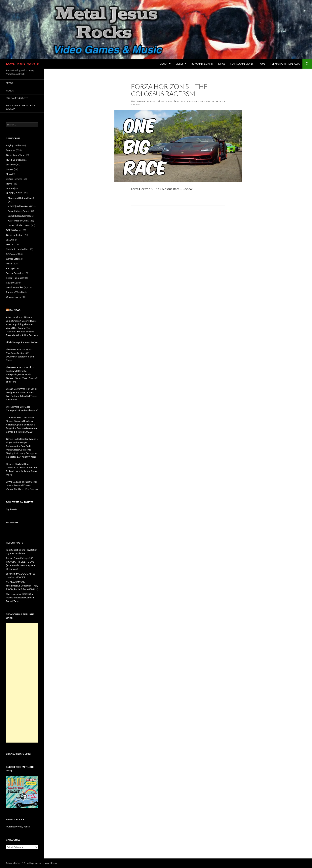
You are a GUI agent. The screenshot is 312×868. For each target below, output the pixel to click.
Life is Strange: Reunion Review (22, 342)
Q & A (9, 240)
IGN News (15, 310)
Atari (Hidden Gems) (19, 221)
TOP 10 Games (14, 230)
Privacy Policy (13, 863)
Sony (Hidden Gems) (19, 211)
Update (10, 188)
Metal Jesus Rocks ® (22, 64)
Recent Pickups (14, 278)
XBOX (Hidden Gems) (19, 206)
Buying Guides (14, 145)
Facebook (12, 522)
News (9, 174)
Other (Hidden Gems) (19, 225)
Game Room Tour (15, 155)
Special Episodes (15, 273)
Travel (9, 184)
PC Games (11, 254)
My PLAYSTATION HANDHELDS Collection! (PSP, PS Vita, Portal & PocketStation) (22, 586)
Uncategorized (14, 297)
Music (9, 264)
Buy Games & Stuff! (202, 64)
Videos (180, 64)
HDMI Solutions (14, 160)
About (164, 64)
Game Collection (15, 235)
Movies (10, 169)
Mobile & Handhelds (17, 249)
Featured (11, 150)
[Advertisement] (22, 683)
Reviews (10, 283)
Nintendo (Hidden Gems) (21, 198)
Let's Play (11, 165)
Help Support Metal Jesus (285, 64)
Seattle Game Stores (242, 64)
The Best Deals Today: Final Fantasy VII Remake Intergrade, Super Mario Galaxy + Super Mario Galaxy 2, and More (22, 374)
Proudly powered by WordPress (40, 863)
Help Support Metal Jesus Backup (21, 107)
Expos (222, 64)
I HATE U (11, 244)
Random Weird (14, 292)
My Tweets (11, 509)
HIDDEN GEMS (14, 193)
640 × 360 (166, 101)
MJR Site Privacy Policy (18, 827)
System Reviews (14, 179)
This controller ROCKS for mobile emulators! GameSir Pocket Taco (20, 598)
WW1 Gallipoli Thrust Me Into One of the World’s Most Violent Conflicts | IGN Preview (22, 485)
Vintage (10, 268)
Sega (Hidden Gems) (18, 216)
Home (262, 64)
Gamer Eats (12, 259)
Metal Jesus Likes (15, 287)
